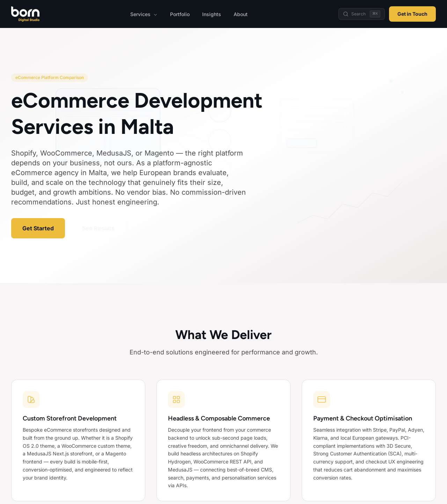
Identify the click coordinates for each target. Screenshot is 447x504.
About (241, 14)
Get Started (38, 228)
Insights (212, 14)
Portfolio (180, 14)
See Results (98, 228)
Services (144, 14)
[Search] (362, 14)
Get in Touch (412, 14)
